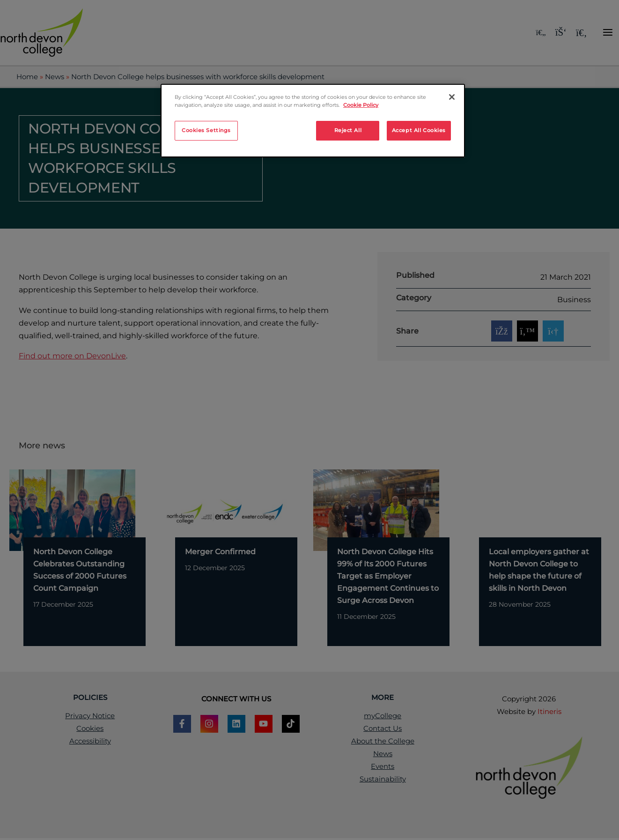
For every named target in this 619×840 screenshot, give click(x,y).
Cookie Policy (361, 105)
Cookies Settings (206, 130)
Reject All (348, 130)
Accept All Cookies (419, 130)
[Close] (452, 97)
